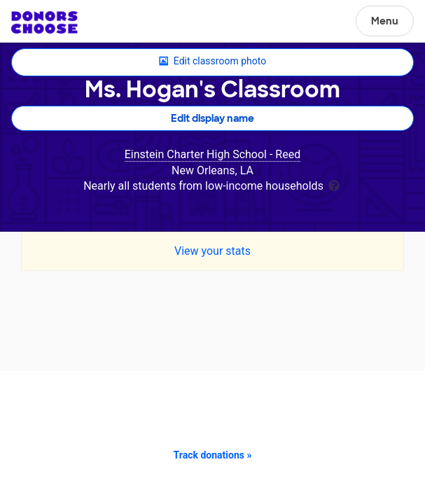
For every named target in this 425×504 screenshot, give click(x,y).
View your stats (212, 251)
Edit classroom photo (212, 62)
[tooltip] (334, 184)
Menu (385, 21)
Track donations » (213, 455)
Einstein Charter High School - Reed (212, 154)
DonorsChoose (44, 22)
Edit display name (212, 118)
